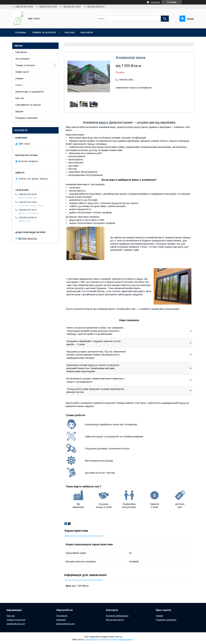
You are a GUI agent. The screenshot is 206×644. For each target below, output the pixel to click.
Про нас (70, 32)
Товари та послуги (44, 32)
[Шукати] (165, 19)
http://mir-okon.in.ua (28, 238)
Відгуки (19, 111)
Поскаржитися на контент (96, 640)
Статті (19, 85)
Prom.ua (118, 637)
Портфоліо (21, 52)
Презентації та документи (29, 92)
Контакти (87, 32)
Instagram (61, 620)
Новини (19, 78)
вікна (102, 122)
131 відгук (155, 2)
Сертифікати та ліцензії (28, 105)
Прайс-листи (22, 72)
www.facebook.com (16, 624)
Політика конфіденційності (121, 640)
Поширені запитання (26, 118)
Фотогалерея (22, 59)
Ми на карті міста (115, 620)
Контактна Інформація (117, 616)
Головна (21, 32)
